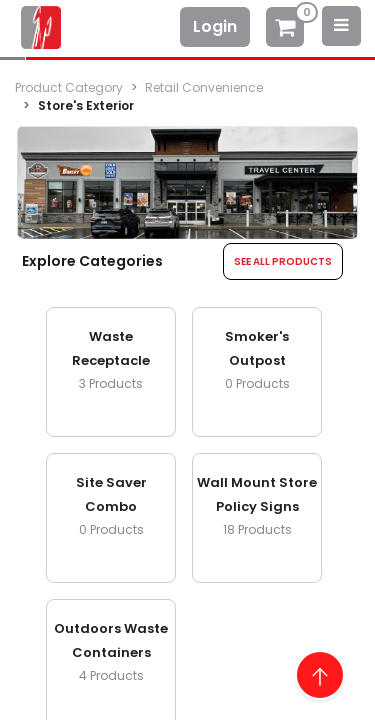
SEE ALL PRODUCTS (283, 261)
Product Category (69, 87)
